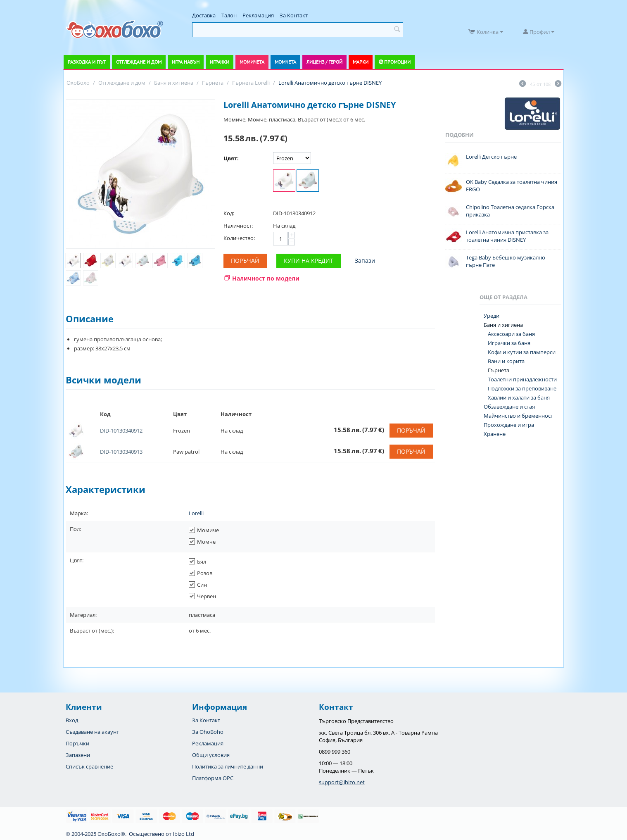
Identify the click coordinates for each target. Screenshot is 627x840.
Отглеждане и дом (139, 62)
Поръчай (245, 261)
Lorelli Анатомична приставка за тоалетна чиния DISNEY (507, 236)
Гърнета (499, 370)
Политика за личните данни (228, 766)
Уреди (492, 316)
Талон (229, 15)
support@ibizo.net (342, 782)
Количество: (239, 238)
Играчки (220, 62)
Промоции (397, 62)
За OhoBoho (208, 732)
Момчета (285, 62)
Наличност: (238, 226)
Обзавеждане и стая (509, 407)
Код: (229, 213)
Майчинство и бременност (518, 416)
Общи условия (211, 755)
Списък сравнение (89, 766)
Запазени (78, 755)
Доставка (204, 15)
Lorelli (196, 513)
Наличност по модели (266, 278)
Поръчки (77, 743)
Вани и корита (506, 361)
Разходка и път (87, 62)
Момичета (252, 62)
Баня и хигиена (503, 325)
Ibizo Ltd (183, 834)
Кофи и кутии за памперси (522, 352)
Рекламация (258, 15)
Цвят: (231, 158)
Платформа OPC (213, 778)
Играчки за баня (509, 343)
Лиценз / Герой (324, 62)
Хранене (495, 434)
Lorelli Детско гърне (491, 157)
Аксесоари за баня (511, 334)
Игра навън (186, 62)
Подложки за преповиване (522, 388)
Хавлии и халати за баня (519, 397)
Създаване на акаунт (92, 732)
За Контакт (294, 15)
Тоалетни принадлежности (522, 379)
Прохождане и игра (509, 425)
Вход (72, 720)
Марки (361, 62)
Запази (365, 261)
